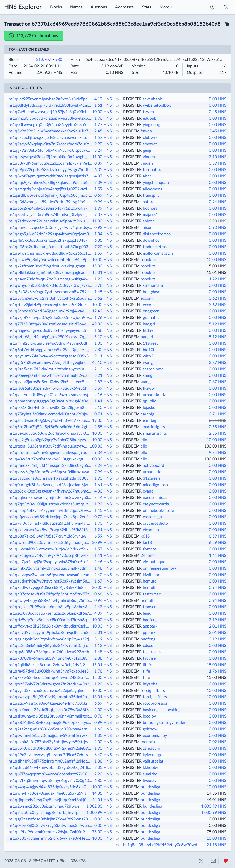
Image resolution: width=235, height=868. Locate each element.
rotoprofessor (155, 703)
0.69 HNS (103, 195)
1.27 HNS (103, 125)
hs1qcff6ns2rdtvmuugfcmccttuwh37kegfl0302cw (51, 247)
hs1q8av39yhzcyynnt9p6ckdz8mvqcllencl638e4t (51, 633)
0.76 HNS (103, 716)
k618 (145, 536)
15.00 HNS (102, 266)
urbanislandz (154, 395)
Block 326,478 (73, 861)
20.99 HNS (102, 543)
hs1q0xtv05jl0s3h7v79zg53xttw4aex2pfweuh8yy (51, 826)
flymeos (150, 549)
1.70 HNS (103, 523)
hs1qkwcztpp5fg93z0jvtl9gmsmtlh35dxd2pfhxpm (50, 697)
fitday (148, 330)
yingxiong (151, 125)
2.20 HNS (103, 774)
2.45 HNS (218, 112)
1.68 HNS (103, 330)
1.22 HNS (103, 279)
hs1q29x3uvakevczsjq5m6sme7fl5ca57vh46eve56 (51, 755)
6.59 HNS (103, 536)
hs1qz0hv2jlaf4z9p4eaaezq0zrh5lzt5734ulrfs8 (50, 305)
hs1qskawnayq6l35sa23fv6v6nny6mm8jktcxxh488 (51, 716)
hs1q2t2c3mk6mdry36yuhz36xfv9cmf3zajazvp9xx (51, 646)
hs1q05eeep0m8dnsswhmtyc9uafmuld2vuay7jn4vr (51, 375)
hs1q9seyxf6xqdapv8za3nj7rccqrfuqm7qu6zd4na (51, 144)
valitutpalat (153, 761)
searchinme (153, 369)
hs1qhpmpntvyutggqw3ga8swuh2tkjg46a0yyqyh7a (51, 401)
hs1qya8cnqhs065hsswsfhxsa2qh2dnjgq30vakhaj (51, 478)
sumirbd (150, 774)
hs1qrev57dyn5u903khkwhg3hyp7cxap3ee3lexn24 (51, 671)
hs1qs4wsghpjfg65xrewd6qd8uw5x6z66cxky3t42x (51, 253)
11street (150, 343)
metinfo (148, 742)
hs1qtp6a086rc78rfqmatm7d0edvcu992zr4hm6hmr (51, 652)
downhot (151, 240)
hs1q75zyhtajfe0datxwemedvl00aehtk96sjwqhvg (51, 414)
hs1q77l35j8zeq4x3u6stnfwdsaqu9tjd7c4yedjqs (50, 324)
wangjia (150, 363)
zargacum (151, 748)
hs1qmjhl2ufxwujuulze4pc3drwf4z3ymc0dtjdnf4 (51, 343)
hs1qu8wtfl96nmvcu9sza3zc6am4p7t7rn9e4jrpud (51, 163)
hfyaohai (151, 684)
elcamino (151, 530)
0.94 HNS (103, 202)
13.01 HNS (102, 697)
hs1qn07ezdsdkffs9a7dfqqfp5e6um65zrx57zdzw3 (51, 594)
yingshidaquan (156, 183)
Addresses (124, 7)
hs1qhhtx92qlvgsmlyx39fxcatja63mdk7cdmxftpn (51, 568)
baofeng (150, 620)
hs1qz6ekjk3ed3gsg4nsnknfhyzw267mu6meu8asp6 (51, 491)
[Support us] (226, 861)
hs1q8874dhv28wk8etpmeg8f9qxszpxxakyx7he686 (51, 723)
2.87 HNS (218, 363)
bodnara (150, 208)
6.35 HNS (103, 170)
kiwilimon (152, 575)
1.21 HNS (103, 530)
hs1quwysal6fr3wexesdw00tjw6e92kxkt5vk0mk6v (51, 549)
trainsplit (151, 195)
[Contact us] (213, 861)
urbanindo (152, 472)
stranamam (153, 285)
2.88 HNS (103, 658)
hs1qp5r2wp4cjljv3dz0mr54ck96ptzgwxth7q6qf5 (51, 208)
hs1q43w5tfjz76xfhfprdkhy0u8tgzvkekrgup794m (49, 459)
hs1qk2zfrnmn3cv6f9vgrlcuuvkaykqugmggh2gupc (50, 266)
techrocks (152, 652)
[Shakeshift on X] (201, 861)
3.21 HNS (103, 375)
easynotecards (156, 504)
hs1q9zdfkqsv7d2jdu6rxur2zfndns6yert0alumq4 (51, 369)
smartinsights (153, 427)
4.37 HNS (103, 176)
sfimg (148, 375)
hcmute (150, 581)
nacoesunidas (155, 498)
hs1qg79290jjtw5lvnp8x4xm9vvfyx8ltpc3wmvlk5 (51, 150)
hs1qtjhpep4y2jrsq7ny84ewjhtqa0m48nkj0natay (50, 800)
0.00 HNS (218, 99)
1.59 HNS (103, 189)
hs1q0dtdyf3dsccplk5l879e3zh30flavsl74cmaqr (51, 105)
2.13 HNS (103, 369)
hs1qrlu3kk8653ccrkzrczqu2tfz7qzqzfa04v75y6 (51, 240)
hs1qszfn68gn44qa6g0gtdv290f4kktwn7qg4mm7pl (51, 337)
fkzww (149, 388)
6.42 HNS (103, 755)
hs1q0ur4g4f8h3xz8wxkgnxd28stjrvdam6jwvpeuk (51, 485)
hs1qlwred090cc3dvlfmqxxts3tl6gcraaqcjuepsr (50, 543)
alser (147, 176)
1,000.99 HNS (214, 806)
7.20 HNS (103, 247)
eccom (147, 298)
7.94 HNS (103, 472)
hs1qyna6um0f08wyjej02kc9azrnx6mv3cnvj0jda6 (51, 395)
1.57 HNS (103, 138)
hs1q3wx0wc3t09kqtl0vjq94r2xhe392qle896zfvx (51, 748)
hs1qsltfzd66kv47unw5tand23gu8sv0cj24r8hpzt (51, 768)
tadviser (150, 658)
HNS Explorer (23, 7)
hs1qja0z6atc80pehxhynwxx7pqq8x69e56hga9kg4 (51, 388)
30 (59, 60)
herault (149, 588)
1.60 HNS (103, 729)
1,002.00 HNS (99, 806)
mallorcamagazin (158, 253)
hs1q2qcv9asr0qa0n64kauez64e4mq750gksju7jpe (51, 703)
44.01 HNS (102, 800)
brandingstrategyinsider (164, 723)
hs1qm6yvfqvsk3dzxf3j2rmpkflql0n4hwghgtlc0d (50, 157)
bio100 (149, 350)
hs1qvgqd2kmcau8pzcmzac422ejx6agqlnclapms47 (50, 691)
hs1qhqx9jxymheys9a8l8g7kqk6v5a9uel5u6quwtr (51, 183)
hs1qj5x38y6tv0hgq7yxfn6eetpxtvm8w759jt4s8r (51, 292)
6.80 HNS (103, 781)
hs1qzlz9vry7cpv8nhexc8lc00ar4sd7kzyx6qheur (50, 620)
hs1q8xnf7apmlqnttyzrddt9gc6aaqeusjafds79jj (51, 176)
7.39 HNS (103, 183)
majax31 (150, 215)
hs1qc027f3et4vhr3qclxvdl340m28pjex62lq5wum (51, 408)
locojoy (149, 716)
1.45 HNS (103, 292)
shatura (148, 202)
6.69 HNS (103, 703)
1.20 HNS (103, 684)
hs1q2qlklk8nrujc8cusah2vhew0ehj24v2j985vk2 (50, 665)
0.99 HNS (103, 723)
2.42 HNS (103, 575)
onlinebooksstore (158, 511)
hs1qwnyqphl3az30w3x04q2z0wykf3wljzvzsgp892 (51, 285)
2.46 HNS (103, 562)
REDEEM (131, 131)
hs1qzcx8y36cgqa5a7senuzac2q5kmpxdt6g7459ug (51, 613)
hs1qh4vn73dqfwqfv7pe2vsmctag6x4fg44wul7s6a (51, 279)
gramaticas (153, 318)
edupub (150, 118)
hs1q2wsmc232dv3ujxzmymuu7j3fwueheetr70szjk (47, 806)
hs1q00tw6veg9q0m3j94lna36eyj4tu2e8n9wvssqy (51, 125)
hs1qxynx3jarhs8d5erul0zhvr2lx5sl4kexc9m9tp (51, 382)
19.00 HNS (102, 420)
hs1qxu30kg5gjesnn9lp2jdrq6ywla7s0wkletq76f (50, 838)
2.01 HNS (218, 626)
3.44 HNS (103, 498)
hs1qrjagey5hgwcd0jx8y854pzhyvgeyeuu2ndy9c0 (51, 330)
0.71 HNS (103, 414)
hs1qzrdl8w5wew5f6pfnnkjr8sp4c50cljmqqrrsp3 (51, 195)
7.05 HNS (103, 768)
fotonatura (153, 170)
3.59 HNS (103, 388)
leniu (147, 613)
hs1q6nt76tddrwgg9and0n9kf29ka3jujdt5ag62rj (51, 350)
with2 (148, 356)
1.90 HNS (103, 504)
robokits (148, 260)
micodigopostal (157, 485)
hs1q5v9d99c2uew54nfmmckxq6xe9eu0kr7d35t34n (51, 131)
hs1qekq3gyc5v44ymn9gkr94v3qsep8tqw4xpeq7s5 (51, 556)
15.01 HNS (102, 273)
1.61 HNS (103, 105)
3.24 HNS (103, 150)
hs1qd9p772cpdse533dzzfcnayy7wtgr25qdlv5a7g (51, 170)
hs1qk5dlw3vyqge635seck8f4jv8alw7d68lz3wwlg (50, 588)
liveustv (150, 781)
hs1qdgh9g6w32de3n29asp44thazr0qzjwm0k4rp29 (51, 234)
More (164, 7)
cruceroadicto (155, 523)
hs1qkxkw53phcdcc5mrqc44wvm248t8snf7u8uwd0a (50, 678)
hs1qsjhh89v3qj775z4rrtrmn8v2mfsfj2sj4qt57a (51, 761)
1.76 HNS (103, 118)
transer (149, 607)
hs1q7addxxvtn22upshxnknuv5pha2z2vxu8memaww (50, 221)
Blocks (56, 7)
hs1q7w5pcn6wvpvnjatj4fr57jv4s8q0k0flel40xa (50, 112)
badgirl (149, 324)
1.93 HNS (103, 478)
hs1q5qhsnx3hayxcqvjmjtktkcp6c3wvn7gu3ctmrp (51, 498)
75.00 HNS (102, 832)
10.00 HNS (102, 112)
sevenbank (152, 99)
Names (76, 7)
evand (148, 491)
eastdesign (152, 517)
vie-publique (154, 562)
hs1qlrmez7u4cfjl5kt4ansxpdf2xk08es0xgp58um (51, 466)
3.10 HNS (218, 157)
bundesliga (150, 787)
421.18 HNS (215, 845)
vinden (149, 157)
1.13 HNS (103, 646)
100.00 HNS (101, 446)
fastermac (152, 594)
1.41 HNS (103, 401)
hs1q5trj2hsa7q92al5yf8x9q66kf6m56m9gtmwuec (51, 427)
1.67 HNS (103, 581)
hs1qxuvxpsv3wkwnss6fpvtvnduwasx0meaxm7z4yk (51, 575)
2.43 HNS (103, 607)
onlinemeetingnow (160, 568)
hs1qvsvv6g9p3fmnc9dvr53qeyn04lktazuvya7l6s (51, 472)
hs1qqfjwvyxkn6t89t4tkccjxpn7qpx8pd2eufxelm (51, 517)
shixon (149, 221)
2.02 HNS (103, 710)
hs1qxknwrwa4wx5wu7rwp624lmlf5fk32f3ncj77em (51, 530)
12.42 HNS (102, 311)
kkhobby (150, 768)
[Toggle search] (226, 7)
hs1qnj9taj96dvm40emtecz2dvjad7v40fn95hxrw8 (50, 832)
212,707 (44, 60)
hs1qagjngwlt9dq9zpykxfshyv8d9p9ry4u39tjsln (51, 639)
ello (144, 440)
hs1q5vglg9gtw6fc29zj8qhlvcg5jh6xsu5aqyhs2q (51, 298)
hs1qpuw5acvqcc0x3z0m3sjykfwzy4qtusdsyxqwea (51, 228)
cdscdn (149, 646)
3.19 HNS (218, 620)
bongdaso (152, 292)
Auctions (99, 7)
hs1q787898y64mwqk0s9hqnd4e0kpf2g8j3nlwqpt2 (51, 658)
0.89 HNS (103, 163)
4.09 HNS (103, 613)
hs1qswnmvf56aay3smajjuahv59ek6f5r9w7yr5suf (51, 736)
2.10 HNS (103, 408)
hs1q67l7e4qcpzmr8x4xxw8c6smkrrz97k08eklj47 (51, 774)
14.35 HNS (102, 793)
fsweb (148, 112)
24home (148, 556)
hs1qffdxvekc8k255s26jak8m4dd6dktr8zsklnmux (50, 626)
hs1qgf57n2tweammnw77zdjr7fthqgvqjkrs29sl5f (50, 363)
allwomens (152, 189)
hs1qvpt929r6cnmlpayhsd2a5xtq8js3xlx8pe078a (51, 99)
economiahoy (155, 736)
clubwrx (150, 138)
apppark (150, 626)
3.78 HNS (103, 285)
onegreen (151, 311)
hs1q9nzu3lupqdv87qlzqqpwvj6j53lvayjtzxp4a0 (51, 118)
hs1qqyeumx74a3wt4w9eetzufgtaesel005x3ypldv (51, 356)
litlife (147, 665)
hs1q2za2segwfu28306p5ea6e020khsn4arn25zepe (51, 729)
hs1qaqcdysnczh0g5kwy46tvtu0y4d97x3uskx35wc (50, 420)
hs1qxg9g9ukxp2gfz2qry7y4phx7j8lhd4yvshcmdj (50, 440)
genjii (148, 150)
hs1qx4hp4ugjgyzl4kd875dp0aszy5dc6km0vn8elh (50, 787)
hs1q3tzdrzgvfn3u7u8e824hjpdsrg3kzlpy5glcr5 (51, 215)
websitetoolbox (157, 105)
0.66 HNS (103, 594)
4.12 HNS (103, 99)
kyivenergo (153, 755)
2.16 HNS (103, 395)
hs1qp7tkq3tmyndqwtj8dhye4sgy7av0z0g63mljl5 (51, 781)
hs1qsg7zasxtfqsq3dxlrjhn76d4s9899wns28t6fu (51, 819)
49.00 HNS (102, 324)
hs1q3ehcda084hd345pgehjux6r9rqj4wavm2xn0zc (50, 311)
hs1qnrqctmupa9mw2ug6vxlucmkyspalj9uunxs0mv (51, 453)
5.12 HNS (218, 324)
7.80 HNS (103, 350)
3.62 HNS (103, 298)
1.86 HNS (103, 761)
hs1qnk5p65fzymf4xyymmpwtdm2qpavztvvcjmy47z (51, 511)
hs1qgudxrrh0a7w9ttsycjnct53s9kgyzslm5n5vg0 (51, 581)
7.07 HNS (103, 215)
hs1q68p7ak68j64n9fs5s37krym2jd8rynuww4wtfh (51, 536)
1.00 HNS (103, 343)
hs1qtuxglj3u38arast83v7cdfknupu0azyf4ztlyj (49, 446)
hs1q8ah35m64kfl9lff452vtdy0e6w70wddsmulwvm (163, 845)
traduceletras (155, 247)
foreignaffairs (153, 691)
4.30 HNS (103, 491)
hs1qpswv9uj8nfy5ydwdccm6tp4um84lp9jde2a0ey (50, 260)
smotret (150, 144)
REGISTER (132, 99)
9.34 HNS (103, 453)
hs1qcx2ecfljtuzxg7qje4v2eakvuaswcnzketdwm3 (51, 138)
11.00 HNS (102, 157)
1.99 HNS (103, 208)
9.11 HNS (103, 356)
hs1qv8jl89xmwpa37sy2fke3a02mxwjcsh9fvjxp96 (51, 318)
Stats (147, 7)
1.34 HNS (103, 234)
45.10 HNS (102, 363)
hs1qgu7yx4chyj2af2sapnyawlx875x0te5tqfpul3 (51, 562)
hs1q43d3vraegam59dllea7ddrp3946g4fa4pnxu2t (51, 202)
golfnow (150, 729)
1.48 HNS (103, 568)
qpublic (149, 401)
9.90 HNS (103, 144)
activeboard (153, 466)
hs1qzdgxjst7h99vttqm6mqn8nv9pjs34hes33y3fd (51, 607)
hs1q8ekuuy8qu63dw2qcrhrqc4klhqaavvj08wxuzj (50, 433)
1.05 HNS (103, 736)
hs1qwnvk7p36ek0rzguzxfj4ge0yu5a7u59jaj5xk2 (50, 793)
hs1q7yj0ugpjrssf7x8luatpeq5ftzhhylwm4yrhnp (51, 523)
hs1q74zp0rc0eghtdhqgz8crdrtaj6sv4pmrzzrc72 (47, 813)
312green (151, 478)
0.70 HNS (103, 517)
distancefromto (157, 234)
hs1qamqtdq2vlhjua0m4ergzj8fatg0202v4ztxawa (51, 189)
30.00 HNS (102, 588)
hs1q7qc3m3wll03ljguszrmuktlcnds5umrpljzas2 (51, 504)
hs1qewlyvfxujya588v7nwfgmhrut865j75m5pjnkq (51, 601)
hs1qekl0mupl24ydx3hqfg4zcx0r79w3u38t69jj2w (51, 710)
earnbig (147, 414)
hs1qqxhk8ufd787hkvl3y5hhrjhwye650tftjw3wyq (51, 742)
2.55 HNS (103, 427)
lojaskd (149, 408)
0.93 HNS (103, 228)
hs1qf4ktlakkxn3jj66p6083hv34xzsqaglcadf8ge (50, 273)
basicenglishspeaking (162, 710)
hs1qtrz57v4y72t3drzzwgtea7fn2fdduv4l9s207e (51, 684)
